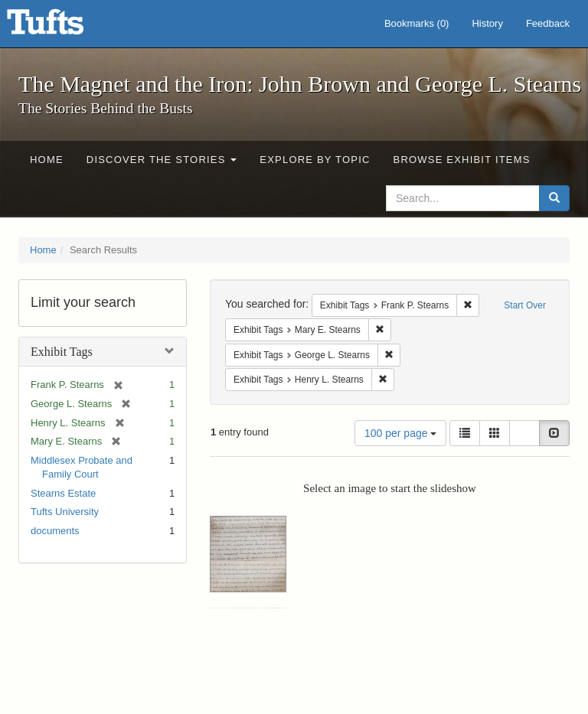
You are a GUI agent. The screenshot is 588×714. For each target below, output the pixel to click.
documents (55, 531)
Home (47, 160)
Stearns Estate (63, 493)
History (487, 23)
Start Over (525, 305)
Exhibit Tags (62, 352)
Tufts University (65, 512)
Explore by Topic (315, 160)
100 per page (400, 433)
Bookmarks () (417, 23)
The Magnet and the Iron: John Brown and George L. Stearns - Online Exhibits (64, 27)
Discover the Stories (162, 160)
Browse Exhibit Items (462, 160)
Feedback (548, 23)
